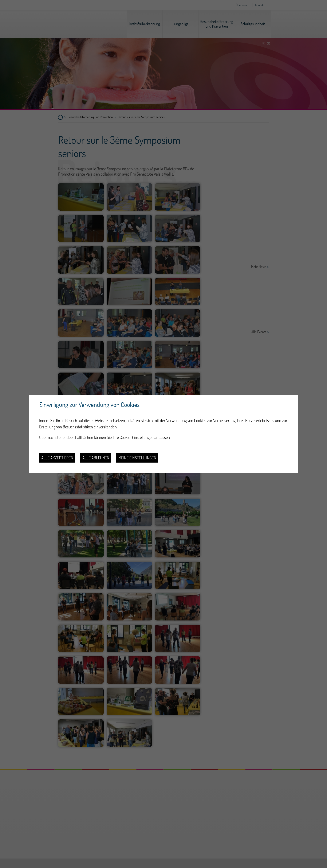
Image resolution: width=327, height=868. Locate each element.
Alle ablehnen (96, 458)
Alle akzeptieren (57, 458)
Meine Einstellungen (137, 458)
